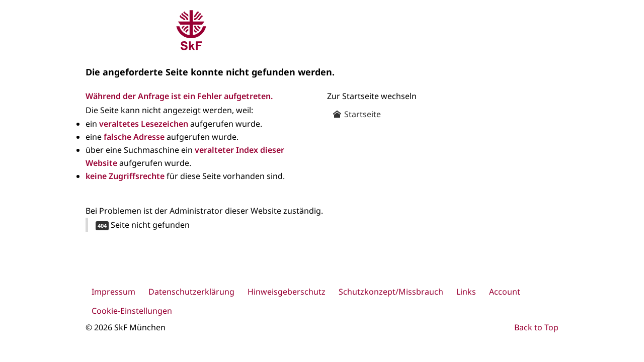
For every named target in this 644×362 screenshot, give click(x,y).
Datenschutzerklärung (191, 292)
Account (505, 292)
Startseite (357, 114)
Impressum (113, 292)
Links (466, 292)
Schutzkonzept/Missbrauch (391, 292)
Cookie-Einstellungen (132, 311)
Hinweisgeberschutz (287, 292)
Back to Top (536, 327)
